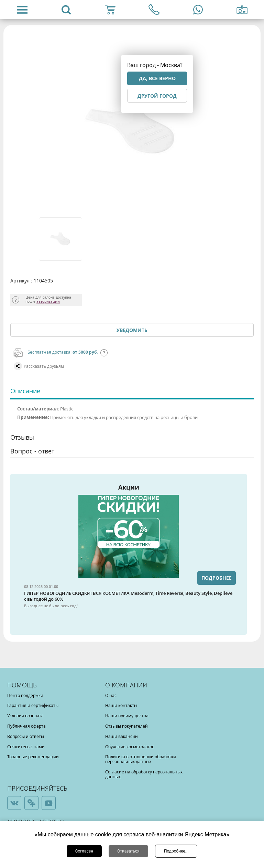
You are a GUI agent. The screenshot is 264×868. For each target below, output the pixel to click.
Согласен (84, 851)
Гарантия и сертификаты (33, 705)
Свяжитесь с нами (26, 747)
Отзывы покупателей (126, 726)
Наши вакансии (122, 736)
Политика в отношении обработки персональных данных (141, 759)
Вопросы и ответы (26, 736)
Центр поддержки (25, 695)
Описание (25, 391)
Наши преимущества (127, 716)
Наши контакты (121, 705)
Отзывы (22, 437)
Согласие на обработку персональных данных (144, 774)
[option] (61, 239)
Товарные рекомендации (33, 757)
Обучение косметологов (130, 747)
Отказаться (128, 851)
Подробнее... (176, 851)
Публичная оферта (26, 726)
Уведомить (132, 330)
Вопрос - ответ (32, 451)
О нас (111, 695)
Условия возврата (25, 716)
